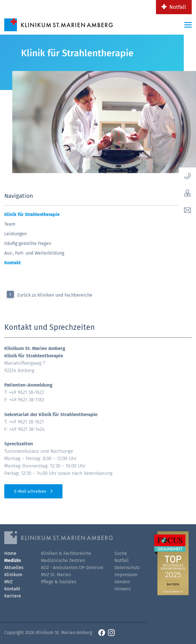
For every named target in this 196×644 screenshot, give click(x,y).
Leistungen (15, 234)
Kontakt (12, 263)
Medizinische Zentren (63, 560)
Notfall (178, 7)
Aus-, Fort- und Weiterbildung (34, 253)
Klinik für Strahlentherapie (32, 214)
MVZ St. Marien (56, 575)
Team (10, 224)
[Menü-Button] (188, 25)
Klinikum (13, 575)
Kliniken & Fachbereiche (66, 553)
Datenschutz (127, 568)
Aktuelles (14, 568)
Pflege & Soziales (59, 582)
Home (10, 553)
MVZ (8, 582)
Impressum (126, 575)
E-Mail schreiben (30, 491)
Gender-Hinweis (123, 585)
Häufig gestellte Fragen (28, 243)
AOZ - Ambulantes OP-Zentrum (72, 568)
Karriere (13, 596)
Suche (121, 553)
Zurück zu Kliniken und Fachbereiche (55, 295)
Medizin (12, 560)
